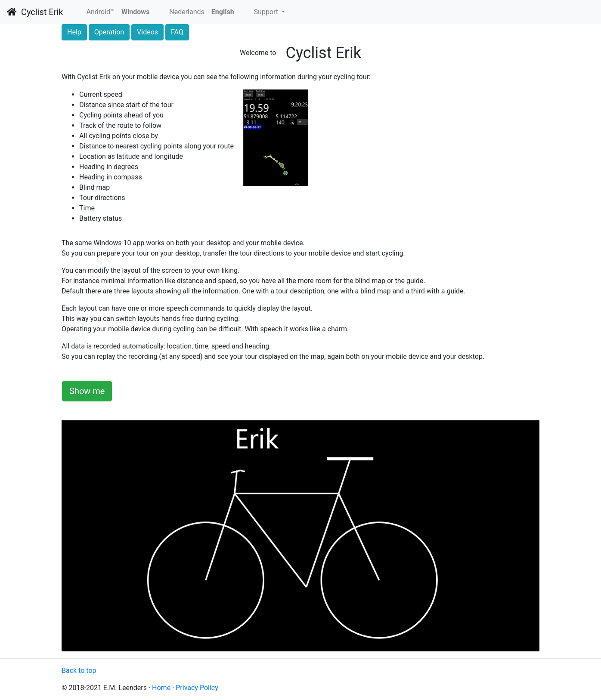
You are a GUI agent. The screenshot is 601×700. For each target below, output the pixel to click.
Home (161, 688)
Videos (147, 32)
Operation (109, 32)
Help (74, 32)
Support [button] (267, 12)
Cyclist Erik (35, 12)
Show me (87, 391)
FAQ (177, 32)
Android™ (100, 12)
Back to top (79, 671)
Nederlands (187, 12)
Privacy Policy (197, 688)
